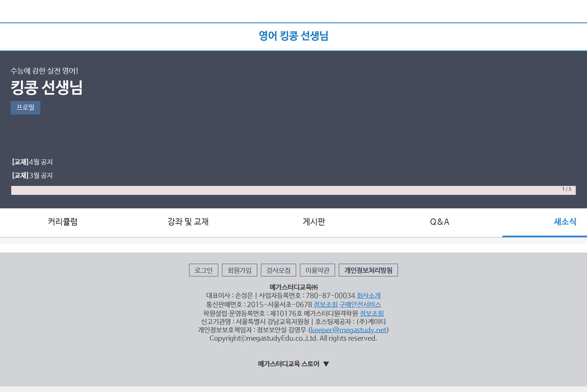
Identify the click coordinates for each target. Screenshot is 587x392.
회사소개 (369, 296)
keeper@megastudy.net (349, 330)
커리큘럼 (63, 222)
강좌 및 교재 (188, 222)
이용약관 (317, 271)
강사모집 (279, 271)
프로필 (25, 108)
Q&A (440, 222)
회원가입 (240, 271)
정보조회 (326, 305)
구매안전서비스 (360, 305)
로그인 (204, 271)
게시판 (314, 222)
